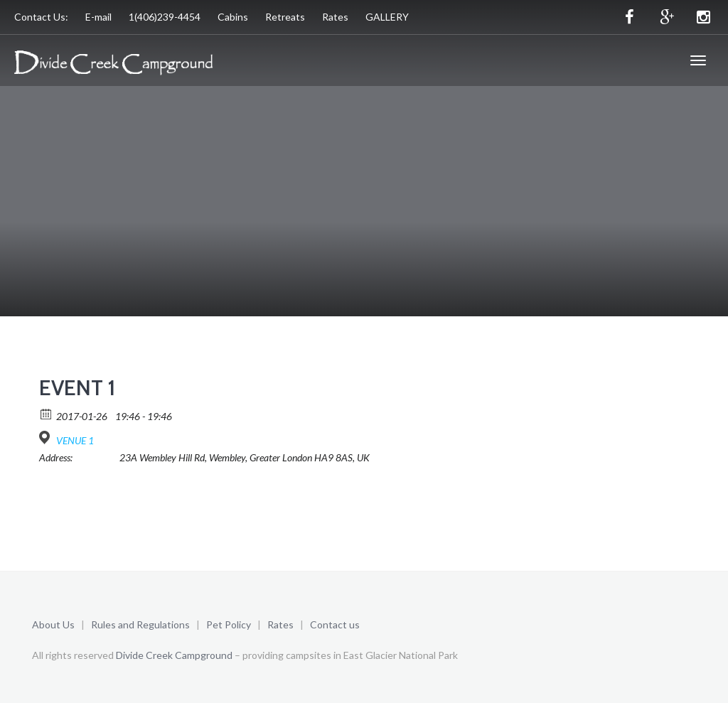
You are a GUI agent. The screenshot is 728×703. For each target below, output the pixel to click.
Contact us (335, 624)
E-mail (98, 17)
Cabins (233, 17)
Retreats (285, 17)
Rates (335, 17)
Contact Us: (41, 17)
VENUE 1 (75, 440)
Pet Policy (229, 624)
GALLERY (387, 17)
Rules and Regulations (141, 624)
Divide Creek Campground (174, 655)
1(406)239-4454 (165, 17)
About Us (53, 624)
